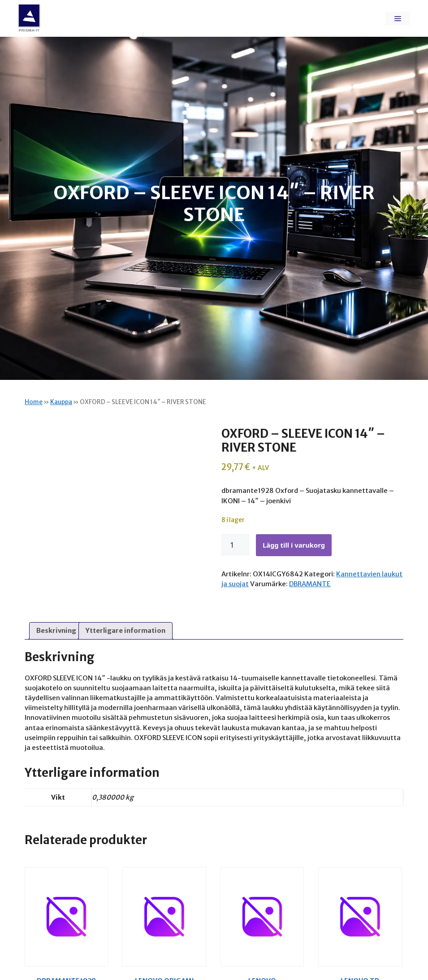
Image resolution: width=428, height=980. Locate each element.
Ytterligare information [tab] (125, 630)
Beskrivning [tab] (56, 630)
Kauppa (61, 402)
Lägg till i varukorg (294, 545)
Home (34, 402)
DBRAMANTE (310, 584)
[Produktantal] (235, 545)
